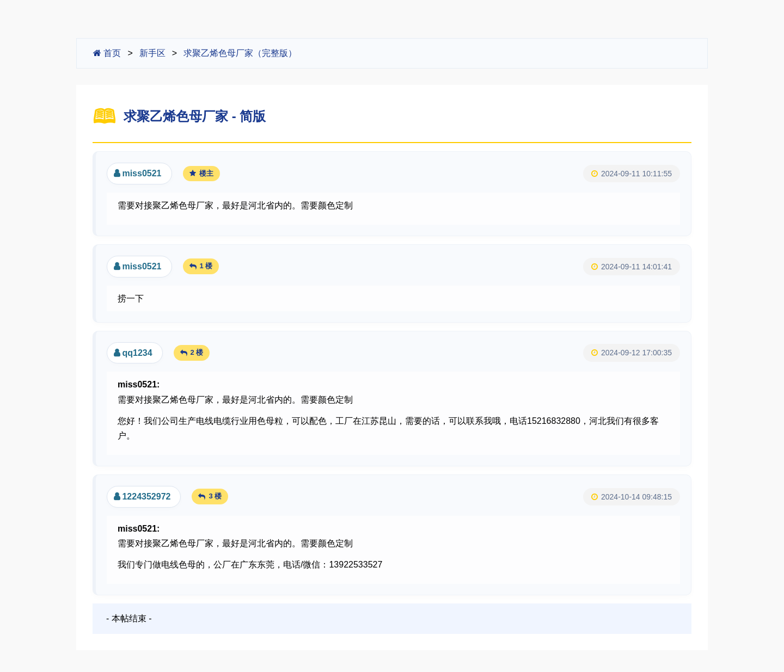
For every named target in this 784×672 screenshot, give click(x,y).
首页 (107, 53)
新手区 (152, 53)
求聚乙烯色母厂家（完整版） (240, 53)
